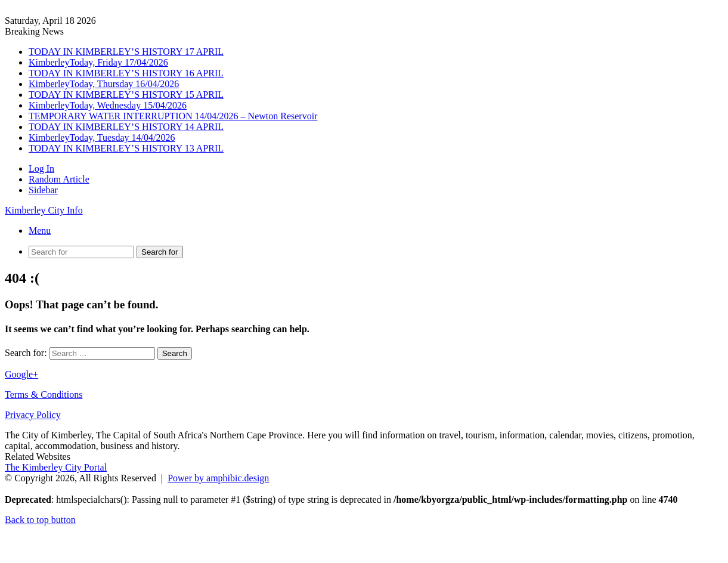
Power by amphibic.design (218, 478)
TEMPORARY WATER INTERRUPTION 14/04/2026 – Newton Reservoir (173, 116)
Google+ (21, 374)
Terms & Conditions (44, 395)
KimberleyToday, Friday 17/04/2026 (98, 62)
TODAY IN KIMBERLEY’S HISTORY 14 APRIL (126, 127)
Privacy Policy (33, 415)
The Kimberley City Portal (56, 467)
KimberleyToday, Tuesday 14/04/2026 (102, 137)
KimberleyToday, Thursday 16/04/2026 (104, 84)
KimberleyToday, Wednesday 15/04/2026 (108, 105)
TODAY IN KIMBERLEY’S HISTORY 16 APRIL (126, 73)
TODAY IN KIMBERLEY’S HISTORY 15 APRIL (126, 95)
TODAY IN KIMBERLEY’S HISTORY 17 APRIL (126, 52)
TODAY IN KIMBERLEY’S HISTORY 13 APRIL (126, 148)
